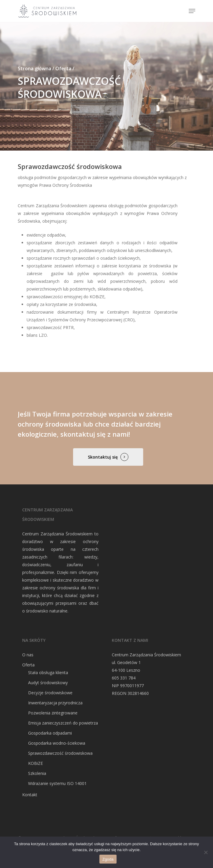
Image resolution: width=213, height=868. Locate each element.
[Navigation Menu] (192, 11)
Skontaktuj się (103, 457)
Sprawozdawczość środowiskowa (60, 753)
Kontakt (30, 795)
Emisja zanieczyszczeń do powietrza (63, 723)
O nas (28, 655)
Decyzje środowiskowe (50, 693)
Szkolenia (37, 773)
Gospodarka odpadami (50, 733)
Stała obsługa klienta (48, 672)
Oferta (28, 665)
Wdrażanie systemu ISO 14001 (57, 783)
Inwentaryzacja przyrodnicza (55, 703)
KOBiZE (35, 763)
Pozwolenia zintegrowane (53, 713)
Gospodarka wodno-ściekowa (57, 743)
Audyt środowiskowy (48, 683)
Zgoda (108, 859)
